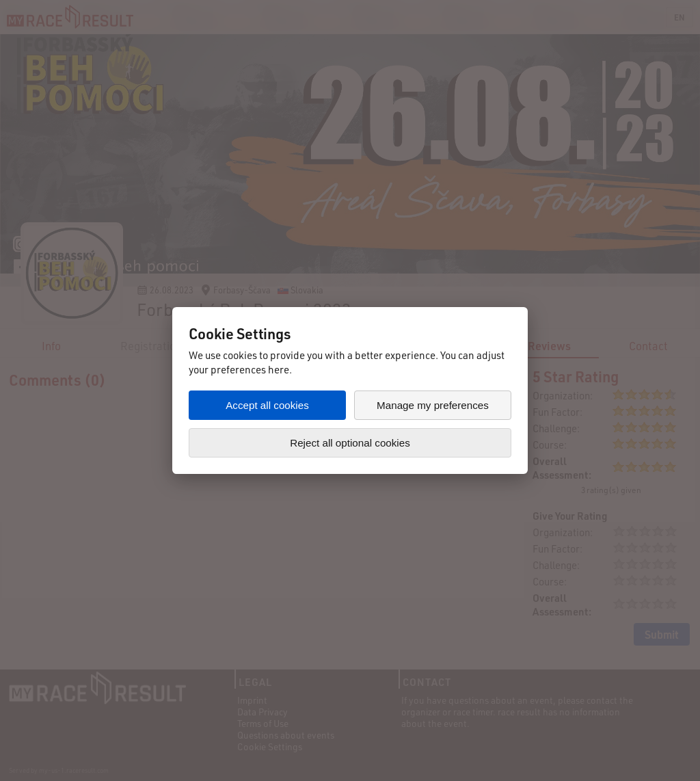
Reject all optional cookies (350, 443)
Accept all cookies (267, 405)
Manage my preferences (433, 405)
